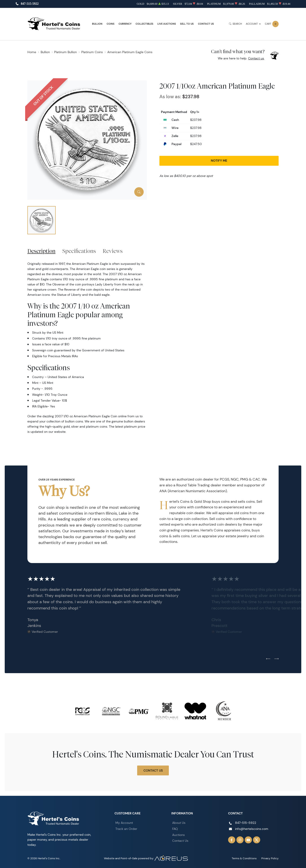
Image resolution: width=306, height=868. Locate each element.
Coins (111, 24)
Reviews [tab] (113, 251)
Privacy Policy (270, 858)
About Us (179, 823)
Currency (125, 24)
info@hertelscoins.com (252, 829)
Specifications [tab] (79, 251)
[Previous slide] (268, 659)
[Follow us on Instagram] (240, 840)
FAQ (175, 829)
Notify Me (219, 161)
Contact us (256, 58)
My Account (124, 823)
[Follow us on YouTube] (248, 840)
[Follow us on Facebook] (232, 840)
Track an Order (126, 829)
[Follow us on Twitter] (257, 840)
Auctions (178, 835)
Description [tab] (41, 251)
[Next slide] (276, 659)
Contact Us (206, 24)
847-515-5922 (30, 4)
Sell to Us (187, 24)
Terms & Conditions (244, 858)
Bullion (97, 24)
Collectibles (144, 24)
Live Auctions (167, 24)
